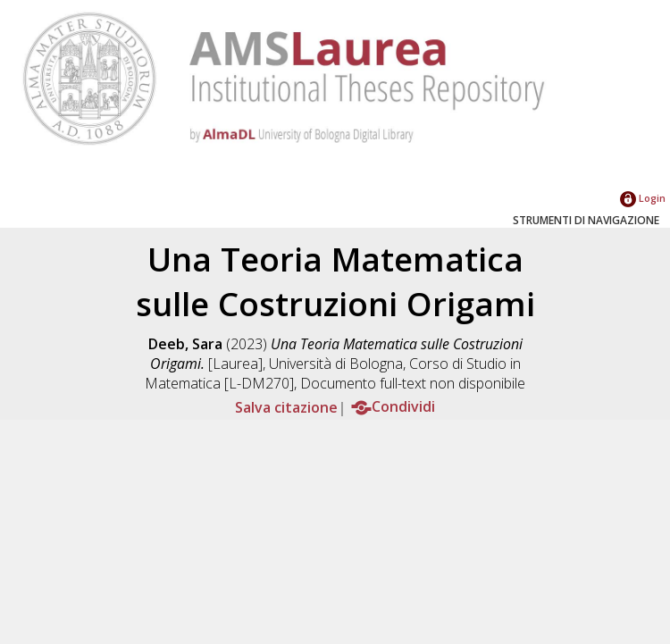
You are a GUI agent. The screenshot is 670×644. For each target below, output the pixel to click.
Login (643, 198)
